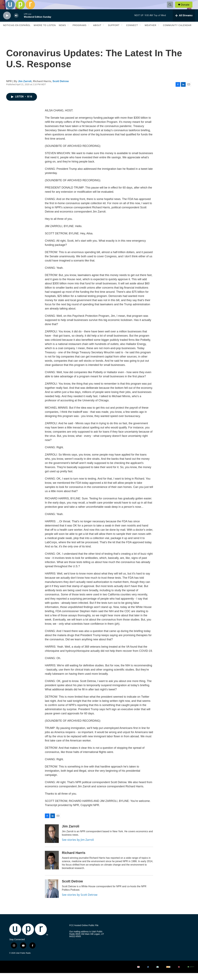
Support (114, 32)
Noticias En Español (17, 32)
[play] (7, 23)
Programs (80, 32)
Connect (132, 32)
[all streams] (184, 22)
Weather (151, 32)
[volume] (16, 23)
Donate (187, 8)
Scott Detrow (61, 88)
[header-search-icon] (171, 8)
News (62, 32)
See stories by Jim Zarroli (78, 847)
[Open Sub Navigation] (68, 32)
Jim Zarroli (25, 88)
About (97, 32)
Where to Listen (45, 32)
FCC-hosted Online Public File (84, 932)
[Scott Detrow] (52, 896)
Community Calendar (177, 32)
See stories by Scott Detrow (80, 902)
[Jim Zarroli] (52, 841)
